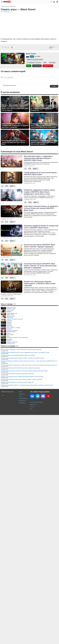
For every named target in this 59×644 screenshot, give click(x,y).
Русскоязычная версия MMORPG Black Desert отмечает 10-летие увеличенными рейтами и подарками (40, 266)
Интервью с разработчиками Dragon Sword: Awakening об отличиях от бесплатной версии (44, 142)
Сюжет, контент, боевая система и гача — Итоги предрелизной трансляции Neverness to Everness (43, 125)
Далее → (36, 169)
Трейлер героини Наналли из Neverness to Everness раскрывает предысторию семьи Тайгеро (24, 371)
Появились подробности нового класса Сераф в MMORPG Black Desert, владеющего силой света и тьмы (39, 192)
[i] (5, 86)
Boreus (51, 48)
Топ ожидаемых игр (23, 398)
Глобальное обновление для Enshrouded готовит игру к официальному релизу (20, 368)
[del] (6, 86)
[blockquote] (10, 86)
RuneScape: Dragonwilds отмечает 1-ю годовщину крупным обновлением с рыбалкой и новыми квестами (27, 385)
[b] (4, 86)
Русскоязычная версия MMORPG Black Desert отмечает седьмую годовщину (39, 246)
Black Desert (31, 54)
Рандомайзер (22, 403)
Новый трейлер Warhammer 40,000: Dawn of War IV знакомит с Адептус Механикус (22, 379)
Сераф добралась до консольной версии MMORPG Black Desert (40, 174)
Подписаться (48, 66)
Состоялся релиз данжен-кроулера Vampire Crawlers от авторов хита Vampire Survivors (23, 358)
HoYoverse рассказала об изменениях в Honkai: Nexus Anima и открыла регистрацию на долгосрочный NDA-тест (29, 365)
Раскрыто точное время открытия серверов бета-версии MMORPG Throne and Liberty (22, 377)
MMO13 (21, 392)
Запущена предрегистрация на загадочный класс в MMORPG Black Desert (41, 227)
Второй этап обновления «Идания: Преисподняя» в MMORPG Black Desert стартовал (40, 284)
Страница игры (37, 66)
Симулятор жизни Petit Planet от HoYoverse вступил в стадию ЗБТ (17, 382)
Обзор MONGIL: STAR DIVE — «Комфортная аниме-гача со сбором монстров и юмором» (15, 125)
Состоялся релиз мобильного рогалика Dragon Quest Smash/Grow (17, 374)
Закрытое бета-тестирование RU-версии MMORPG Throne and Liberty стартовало (21, 350)
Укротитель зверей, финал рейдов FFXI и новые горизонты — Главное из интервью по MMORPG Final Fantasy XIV (44, 108)
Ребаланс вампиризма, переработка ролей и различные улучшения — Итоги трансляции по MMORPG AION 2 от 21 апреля (15, 108)
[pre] (13, 86)
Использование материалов (36, 402)
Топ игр (20, 396)
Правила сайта (33, 404)
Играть (29, 66)
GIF (15, 86)
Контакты (32, 407)
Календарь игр (22, 401)
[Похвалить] (2, 47)
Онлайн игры (22, 394)
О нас (31, 409)
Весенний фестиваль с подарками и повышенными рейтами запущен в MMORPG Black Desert (38, 158)
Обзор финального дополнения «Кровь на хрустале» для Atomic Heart (13, 142)
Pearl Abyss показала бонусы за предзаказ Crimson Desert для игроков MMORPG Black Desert (41, 208)
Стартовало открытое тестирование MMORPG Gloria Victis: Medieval (18, 355)
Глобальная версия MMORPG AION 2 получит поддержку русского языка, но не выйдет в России (25, 352)
